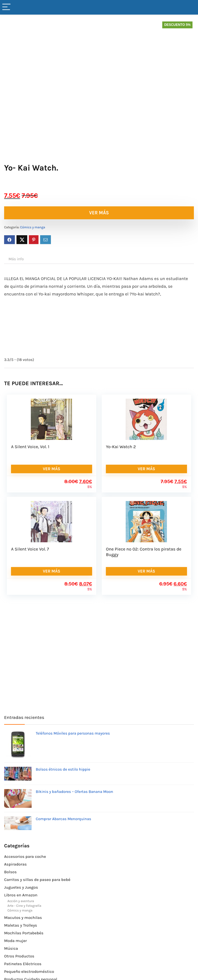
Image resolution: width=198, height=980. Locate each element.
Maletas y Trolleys (21, 925)
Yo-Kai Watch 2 (121, 447)
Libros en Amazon (21, 895)
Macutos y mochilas (23, 918)
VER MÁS (99, 213)
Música (11, 948)
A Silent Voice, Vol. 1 (30, 447)
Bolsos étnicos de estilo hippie (63, 769)
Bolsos (10, 872)
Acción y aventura (21, 901)
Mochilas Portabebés (24, 933)
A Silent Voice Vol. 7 (30, 549)
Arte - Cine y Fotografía (24, 906)
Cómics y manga (33, 227)
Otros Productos (19, 956)
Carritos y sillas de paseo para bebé (37, 880)
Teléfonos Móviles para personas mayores (73, 733)
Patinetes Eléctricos (23, 964)
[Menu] (7, 7)
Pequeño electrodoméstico (29, 971)
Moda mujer (16, 941)
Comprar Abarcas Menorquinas (63, 819)
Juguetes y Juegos (21, 887)
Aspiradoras (15, 864)
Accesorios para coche (25, 856)
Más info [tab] (16, 259)
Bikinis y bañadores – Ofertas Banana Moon (74, 792)
